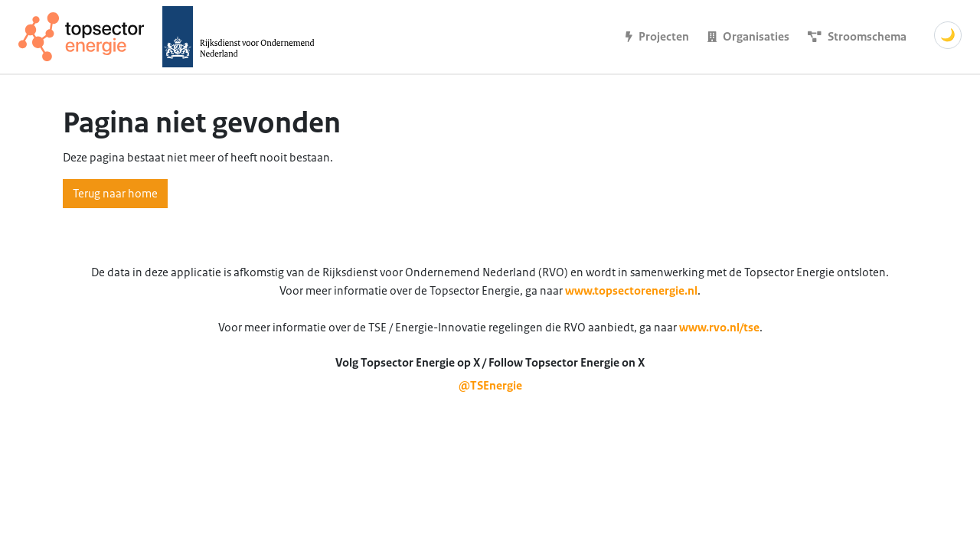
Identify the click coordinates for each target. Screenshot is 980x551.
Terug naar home (115, 194)
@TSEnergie (490, 386)
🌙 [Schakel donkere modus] (948, 35)
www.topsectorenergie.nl (631, 291)
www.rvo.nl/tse (719, 328)
